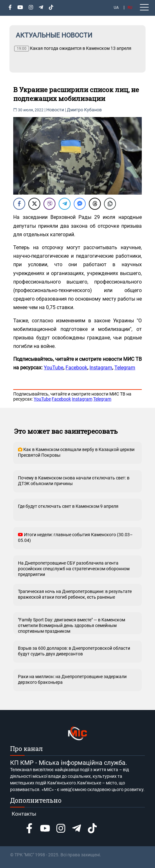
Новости (55, 110)
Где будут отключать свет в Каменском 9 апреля (68, 506)
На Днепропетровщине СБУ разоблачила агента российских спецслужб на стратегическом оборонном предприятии (74, 569)
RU (130, 8)
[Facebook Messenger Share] (80, 204)
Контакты (24, 814)
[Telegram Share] (65, 204)
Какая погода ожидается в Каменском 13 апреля (73, 49)
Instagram (101, 368)
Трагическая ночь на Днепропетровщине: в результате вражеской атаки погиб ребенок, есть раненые (75, 594)
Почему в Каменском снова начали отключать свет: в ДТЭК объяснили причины (74, 481)
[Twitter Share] (34, 204)
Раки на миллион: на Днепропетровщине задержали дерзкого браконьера (72, 679)
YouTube (54, 368)
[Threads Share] (95, 204)
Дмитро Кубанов (84, 110)
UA (116, 8)
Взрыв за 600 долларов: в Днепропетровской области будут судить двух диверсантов (74, 651)
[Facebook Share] (19, 204)
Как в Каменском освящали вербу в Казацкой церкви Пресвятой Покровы (76, 452)
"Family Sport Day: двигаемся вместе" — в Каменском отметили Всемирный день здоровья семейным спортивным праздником (72, 625)
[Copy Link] (110, 204)
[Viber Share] (49, 204)
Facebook (76, 368)
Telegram (125, 368)
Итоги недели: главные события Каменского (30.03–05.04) (75, 537)
